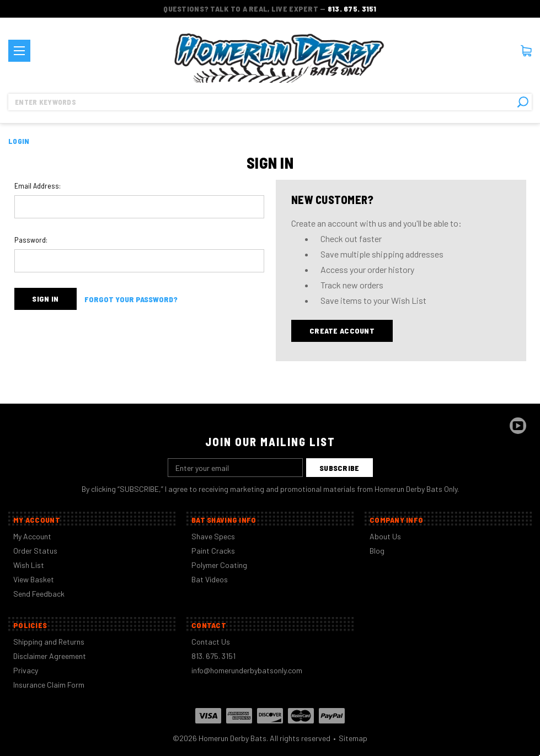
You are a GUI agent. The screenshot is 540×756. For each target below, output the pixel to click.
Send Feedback (39, 594)
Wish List (29, 565)
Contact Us (211, 642)
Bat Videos (210, 579)
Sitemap (353, 738)
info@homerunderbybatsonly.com (247, 670)
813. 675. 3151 (352, 9)
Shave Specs (213, 536)
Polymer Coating (219, 565)
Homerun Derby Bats (232, 738)
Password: (31, 240)
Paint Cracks (213, 551)
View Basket (34, 579)
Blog (377, 551)
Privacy (26, 670)
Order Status (35, 551)
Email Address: (38, 186)
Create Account (342, 331)
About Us (385, 536)
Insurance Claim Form (49, 685)
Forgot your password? (131, 299)
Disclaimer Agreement (50, 656)
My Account (32, 536)
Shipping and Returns (49, 642)
